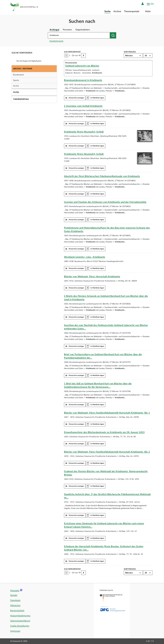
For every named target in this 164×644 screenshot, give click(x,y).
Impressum (15, 631)
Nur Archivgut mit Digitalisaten (29, 61)
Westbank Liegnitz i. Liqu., (85, 257)
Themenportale (132, 11)
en (152, 4)
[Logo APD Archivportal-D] (24, 7)
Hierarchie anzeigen (76, 98)
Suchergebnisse (72, 52)
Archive (117, 11)
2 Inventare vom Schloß (83, 106)
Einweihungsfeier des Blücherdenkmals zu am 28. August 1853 (104, 432)
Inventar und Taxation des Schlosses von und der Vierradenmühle (105, 202)
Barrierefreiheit (17, 611)
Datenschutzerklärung (20, 621)
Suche (108, 11)
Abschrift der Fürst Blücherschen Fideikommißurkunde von (102, 176)
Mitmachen (15, 606)
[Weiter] (83, 56)
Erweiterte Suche (56, 41)
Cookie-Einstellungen (20, 626)
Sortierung (130, 52)
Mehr (148, 11)
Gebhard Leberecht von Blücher (82, 66)
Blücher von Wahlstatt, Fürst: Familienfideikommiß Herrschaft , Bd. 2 (107, 452)
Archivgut (54, 30)
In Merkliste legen (97, 98)
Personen (67, 30)
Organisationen (83, 30)
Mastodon (15, 591)
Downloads (15, 600)
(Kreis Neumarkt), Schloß (84, 132)
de (148, 4)
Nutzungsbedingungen (20, 616)
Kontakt (14, 595)
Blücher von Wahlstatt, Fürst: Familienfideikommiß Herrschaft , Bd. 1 (107, 413)
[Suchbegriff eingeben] (79, 35)
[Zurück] (66, 56)
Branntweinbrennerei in (83, 80)
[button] (34, 69)
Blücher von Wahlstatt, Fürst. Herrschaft (92, 277)
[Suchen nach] (113, 35)
